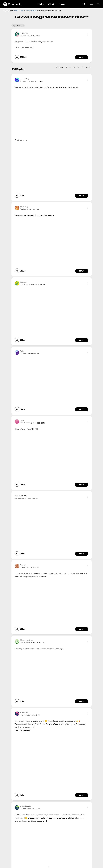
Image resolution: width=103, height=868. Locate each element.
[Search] (84, 4)
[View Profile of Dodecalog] (24, 79)
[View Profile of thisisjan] (23, 282)
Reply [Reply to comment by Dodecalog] (82, 196)
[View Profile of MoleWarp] (24, 207)
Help (41, 4)
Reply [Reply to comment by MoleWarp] (82, 271)
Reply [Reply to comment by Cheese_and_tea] (82, 701)
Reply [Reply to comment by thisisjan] (82, 340)
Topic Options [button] (17, 26)
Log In (91, 4)
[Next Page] (88, 67)
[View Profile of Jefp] (22, 420)
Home (16, 11)
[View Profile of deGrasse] (24, 33)
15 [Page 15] (74, 67)
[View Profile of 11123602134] (25, 712)
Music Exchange (31, 11)
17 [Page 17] (83, 67)
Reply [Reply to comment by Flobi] (82, 409)
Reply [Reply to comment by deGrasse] (82, 57)
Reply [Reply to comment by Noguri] (82, 629)
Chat (51, 4)
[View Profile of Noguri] (23, 565)
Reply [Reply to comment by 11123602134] (82, 795)
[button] (88, 34)
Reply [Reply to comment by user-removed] (82, 554)
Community (13, 4)
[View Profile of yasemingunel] (26, 806)
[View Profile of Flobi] (22, 351)
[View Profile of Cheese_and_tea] (27, 640)
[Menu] (98, 4)
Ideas (62, 4)
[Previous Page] (60, 67)
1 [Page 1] (66, 67)
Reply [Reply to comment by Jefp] (82, 485)
